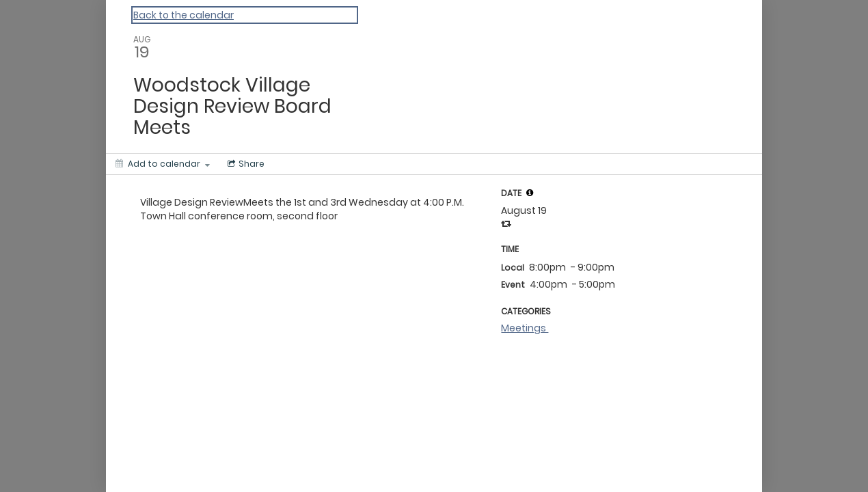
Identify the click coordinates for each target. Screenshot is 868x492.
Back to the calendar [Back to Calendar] (184, 15)
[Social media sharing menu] (245, 164)
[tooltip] (530, 193)
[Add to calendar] (163, 164)
